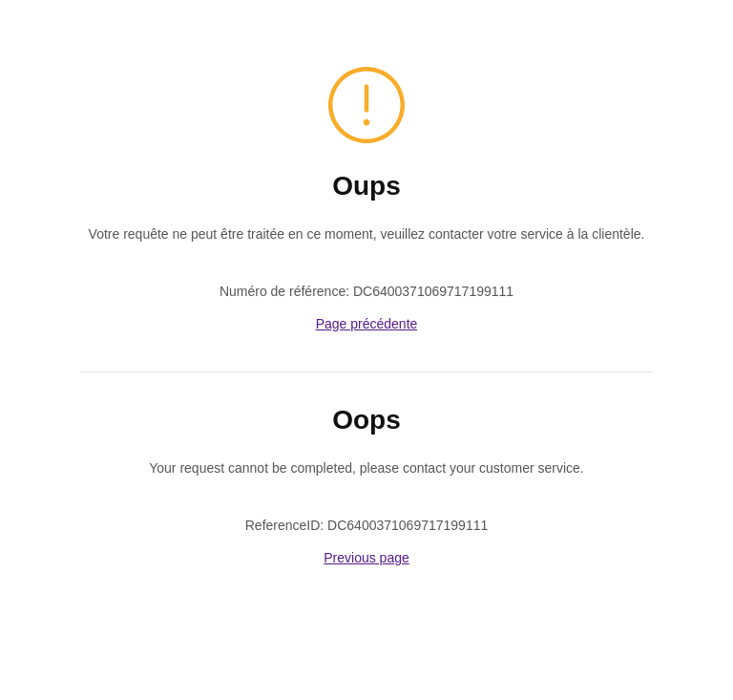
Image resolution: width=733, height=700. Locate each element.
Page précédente (367, 324)
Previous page (366, 558)
